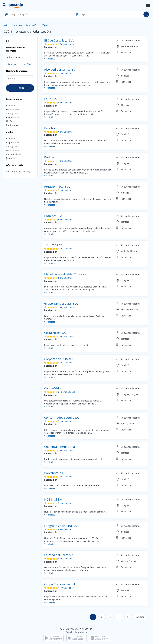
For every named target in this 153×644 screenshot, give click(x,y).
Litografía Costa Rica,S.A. (61, 526)
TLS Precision (53, 245)
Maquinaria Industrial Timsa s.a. (66, 274)
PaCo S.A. (51, 99)
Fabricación (32, 25)
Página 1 (46, 25)
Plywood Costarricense (60, 70)
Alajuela (10, 117)
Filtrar (20, 88)
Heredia (10, 109)
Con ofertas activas (16, 172)
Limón (9, 121)
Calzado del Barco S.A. (59, 555)
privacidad (82, 632)
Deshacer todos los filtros (20, 64)
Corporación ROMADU (59, 359)
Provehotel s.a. (54, 473)
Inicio (5, 25)
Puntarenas (12, 125)
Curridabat (12, 154)
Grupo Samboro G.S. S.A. (61, 304)
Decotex (50, 128)
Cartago (10, 113)
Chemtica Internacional (60, 447)
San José (10, 105)
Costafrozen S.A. (55, 333)
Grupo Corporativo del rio (62, 584)
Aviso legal (71, 632)
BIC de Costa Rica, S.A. (59, 40)
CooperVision (53, 388)
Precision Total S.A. (57, 187)
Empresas (17, 25)
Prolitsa (49, 157)
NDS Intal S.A (53, 499)
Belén (9, 158)
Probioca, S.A (53, 216)
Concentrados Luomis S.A (61, 418)
